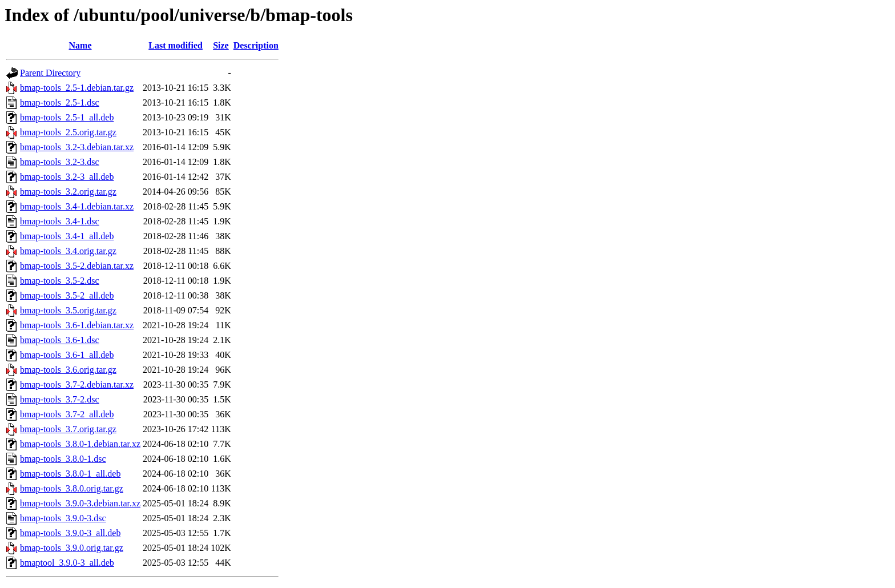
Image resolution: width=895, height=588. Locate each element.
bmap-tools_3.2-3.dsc (60, 162)
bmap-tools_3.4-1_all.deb (67, 236)
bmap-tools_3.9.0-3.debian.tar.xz (80, 503)
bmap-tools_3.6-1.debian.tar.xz (77, 325)
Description (256, 45)
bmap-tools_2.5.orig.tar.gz (68, 132)
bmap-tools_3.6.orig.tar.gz (68, 370)
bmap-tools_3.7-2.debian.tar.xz (77, 384)
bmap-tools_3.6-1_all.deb (67, 355)
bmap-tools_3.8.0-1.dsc (63, 459)
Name (80, 45)
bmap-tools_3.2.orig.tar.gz (68, 192)
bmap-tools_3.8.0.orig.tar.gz (72, 488)
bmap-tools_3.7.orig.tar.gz (68, 429)
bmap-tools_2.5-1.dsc (60, 102)
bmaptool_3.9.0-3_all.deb (67, 563)
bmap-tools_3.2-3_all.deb (67, 177)
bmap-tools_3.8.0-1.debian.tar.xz (80, 444)
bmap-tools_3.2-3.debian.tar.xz (77, 147)
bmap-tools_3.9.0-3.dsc (63, 518)
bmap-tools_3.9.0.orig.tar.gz (72, 548)
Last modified (176, 45)
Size (221, 45)
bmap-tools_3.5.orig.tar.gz (68, 310)
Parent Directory (50, 73)
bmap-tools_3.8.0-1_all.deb (70, 474)
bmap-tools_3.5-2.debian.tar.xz (77, 266)
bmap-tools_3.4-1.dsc (60, 221)
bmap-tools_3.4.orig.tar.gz (68, 251)
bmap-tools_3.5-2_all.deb (67, 295)
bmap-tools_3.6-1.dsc (60, 340)
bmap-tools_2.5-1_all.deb (67, 117)
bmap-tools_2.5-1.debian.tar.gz (77, 88)
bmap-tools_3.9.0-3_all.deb (70, 533)
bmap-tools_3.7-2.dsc (60, 399)
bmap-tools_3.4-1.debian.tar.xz (77, 206)
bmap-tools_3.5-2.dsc (60, 281)
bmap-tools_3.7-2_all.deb (67, 414)
